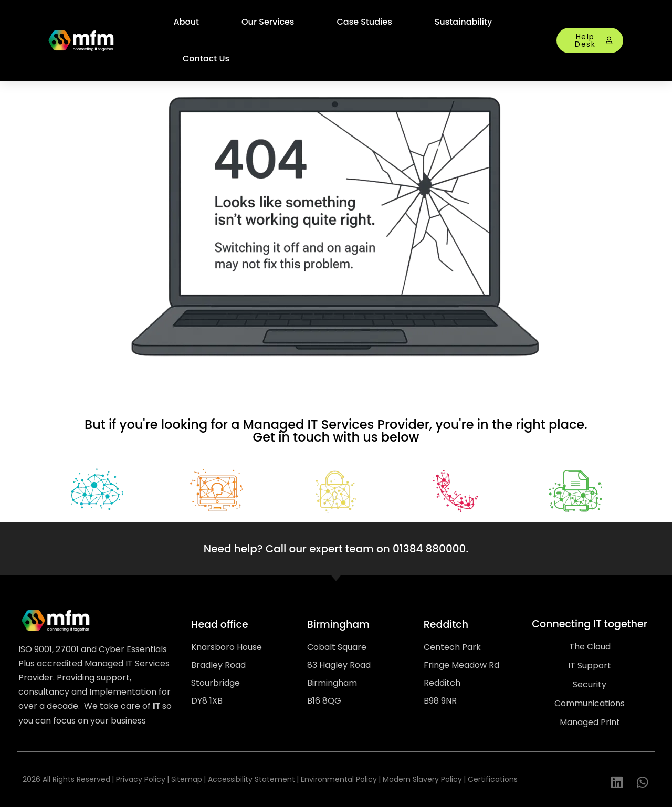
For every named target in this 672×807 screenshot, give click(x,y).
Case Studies (364, 22)
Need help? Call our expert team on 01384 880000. (336, 549)
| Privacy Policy (139, 779)
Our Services (268, 22)
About (187, 22)
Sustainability (464, 22)
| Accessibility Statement (249, 779)
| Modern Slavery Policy (420, 779)
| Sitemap (185, 779)
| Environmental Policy (337, 779)
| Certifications (491, 779)
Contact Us (206, 59)
